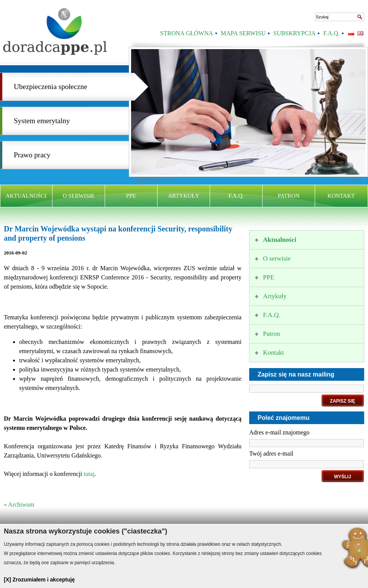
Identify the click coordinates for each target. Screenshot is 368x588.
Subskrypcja (294, 33)
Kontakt (341, 196)
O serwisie (79, 196)
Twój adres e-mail (271, 453)
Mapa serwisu (243, 33)
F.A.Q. (331, 33)
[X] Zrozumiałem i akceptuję (39, 580)
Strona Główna (187, 33)
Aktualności (26, 196)
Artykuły (184, 196)
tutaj (89, 474)
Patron (289, 196)
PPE (131, 196)
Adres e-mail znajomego (279, 432)
